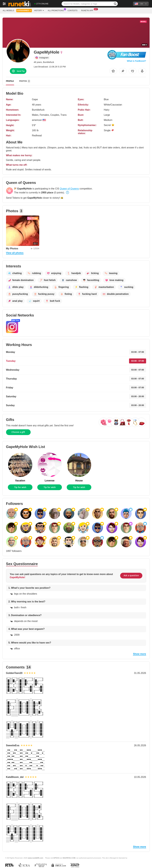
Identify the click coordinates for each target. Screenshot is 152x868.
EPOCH (56, 858)
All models (8, 11)
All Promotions (56, 10)
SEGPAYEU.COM (69, 858)
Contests (73, 11)
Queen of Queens (69, 189)
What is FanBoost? (137, 61)
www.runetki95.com (36, 858)
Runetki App (88, 10)
